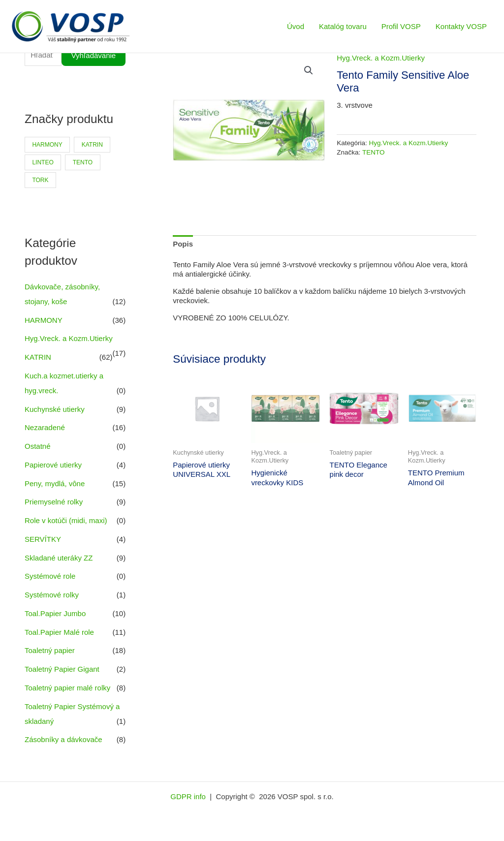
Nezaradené (45, 427)
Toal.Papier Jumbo (55, 613)
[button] (309, 70)
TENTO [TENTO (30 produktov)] (83, 162)
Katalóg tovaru (343, 26)
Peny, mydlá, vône (55, 483)
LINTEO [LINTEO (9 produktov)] (43, 162)
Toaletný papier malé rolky (67, 688)
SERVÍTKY (43, 539)
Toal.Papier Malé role (59, 632)
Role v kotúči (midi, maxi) (66, 520)
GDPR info (189, 796)
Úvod (296, 26)
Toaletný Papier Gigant (62, 669)
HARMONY (43, 320)
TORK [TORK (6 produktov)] (40, 180)
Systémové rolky (52, 595)
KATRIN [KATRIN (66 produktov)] (92, 145)
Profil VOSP (401, 26)
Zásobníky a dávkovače (63, 739)
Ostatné (38, 446)
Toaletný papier (50, 650)
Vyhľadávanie (94, 55)
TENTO (374, 152)
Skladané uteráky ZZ (59, 558)
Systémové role (50, 576)
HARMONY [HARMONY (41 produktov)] (47, 145)
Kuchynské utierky (55, 409)
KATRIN (38, 357)
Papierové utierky (53, 465)
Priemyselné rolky (54, 502)
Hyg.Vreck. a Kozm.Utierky (69, 338)
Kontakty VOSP (461, 26)
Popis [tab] (183, 244)
